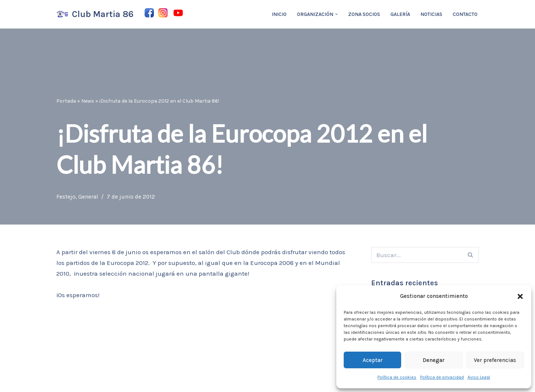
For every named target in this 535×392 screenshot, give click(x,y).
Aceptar (373, 360)
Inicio (279, 14)
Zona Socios (364, 14)
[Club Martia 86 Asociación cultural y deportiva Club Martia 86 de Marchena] (95, 14)
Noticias (431, 14)
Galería (400, 14)
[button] (520, 296)
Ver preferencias (495, 360)
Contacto (465, 14)
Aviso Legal (479, 377)
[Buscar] (417, 255)
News (88, 101)
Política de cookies (397, 377)
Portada (66, 101)
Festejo (66, 197)
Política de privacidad (442, 377)
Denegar (434, 360)
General (88, 197)
